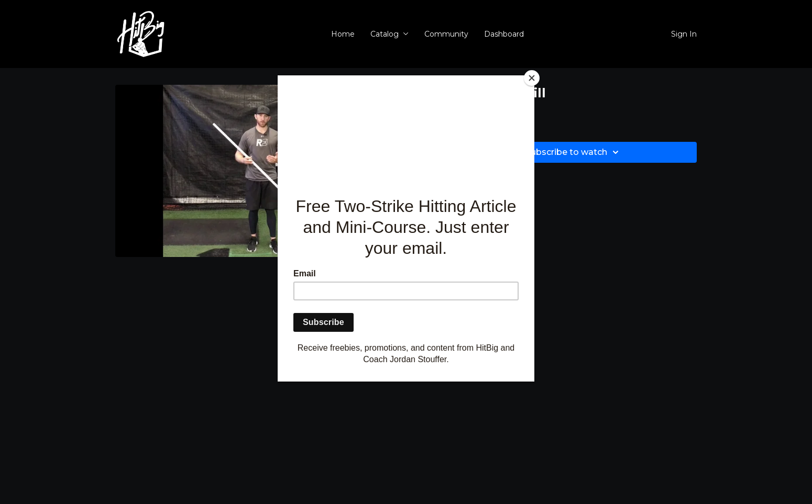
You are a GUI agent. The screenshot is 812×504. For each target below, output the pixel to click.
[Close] (532, 78)
